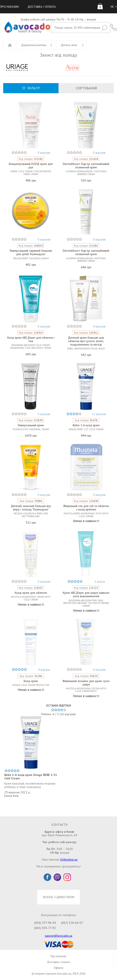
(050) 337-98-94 (45, 923)
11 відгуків (99, 414)
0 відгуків (44, 153)
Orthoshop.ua (69, 859)
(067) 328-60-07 (72, 923)
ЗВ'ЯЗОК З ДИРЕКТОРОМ (58, 897)
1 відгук (100, 581)
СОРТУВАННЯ (86, 88)
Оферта (58, 968)
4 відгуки (44, 670)
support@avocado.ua (58, 936)
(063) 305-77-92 (45, 928)
